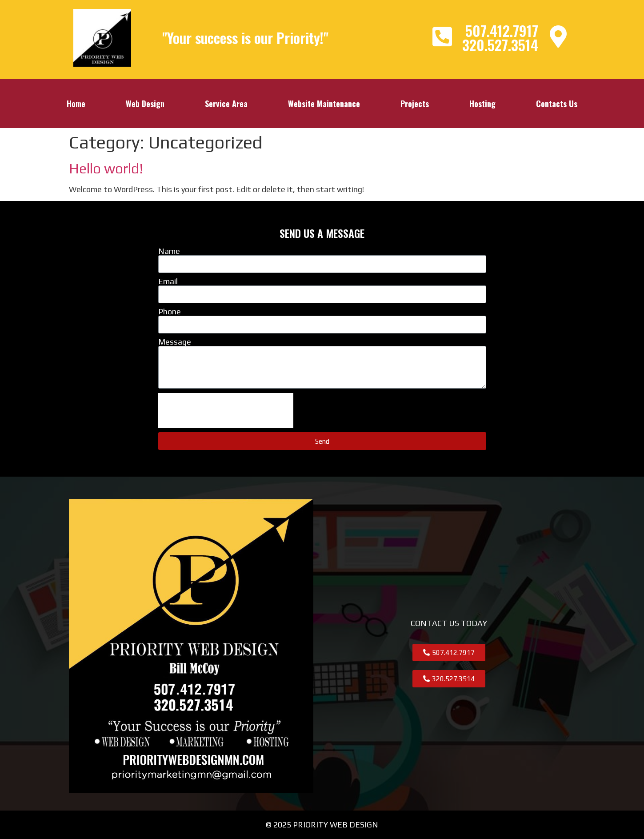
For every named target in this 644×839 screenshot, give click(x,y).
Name (169, 251)
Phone (170, 312)
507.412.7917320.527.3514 (500, 38)
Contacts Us (557, 104)
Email (168, 281)
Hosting (482, 104)
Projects (415, 104)
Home (76, 104)
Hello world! (106, 168)
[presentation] (226, 410)
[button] (449, 652)
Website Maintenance (324, 104)
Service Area (226, 104)
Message (175, 342)
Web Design (145, 104)
